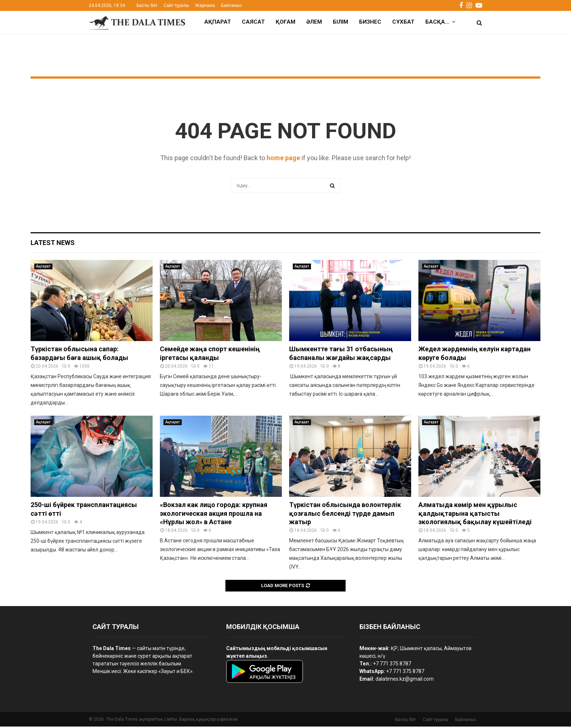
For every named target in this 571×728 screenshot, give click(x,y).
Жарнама (205, 5)
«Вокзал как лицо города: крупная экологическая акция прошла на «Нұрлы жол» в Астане (214, 515)
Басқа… (437, 22)
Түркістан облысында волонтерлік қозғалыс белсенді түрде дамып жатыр (345, 515)
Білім (340, 22)
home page (283, 159)
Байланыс (232, 5)
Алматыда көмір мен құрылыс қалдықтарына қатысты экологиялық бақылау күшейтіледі (475, 515)
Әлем (314, 22)
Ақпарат (218, 22)
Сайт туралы (176, 5)
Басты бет (147, 5)
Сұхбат (403, 22)
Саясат (253, 22)
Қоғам (285, 22)
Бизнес (370, 22)
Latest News (53, 244)
